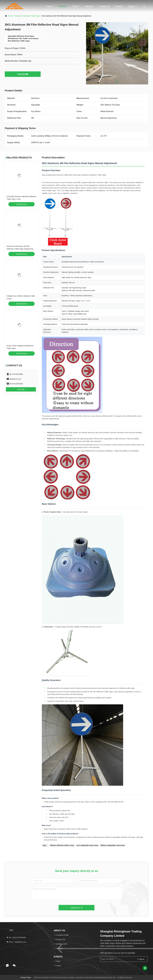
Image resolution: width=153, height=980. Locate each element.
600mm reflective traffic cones (62, 845)
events (119, 6)
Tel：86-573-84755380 (16, 938)
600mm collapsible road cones (113, 845)
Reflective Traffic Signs (31, 16)
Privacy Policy (26, 977)
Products (62, 6)
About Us (89, 6)
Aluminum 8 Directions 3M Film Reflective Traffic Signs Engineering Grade (20, 249)
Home (50, 6)
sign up (141, 959)
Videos (76, 6)
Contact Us (105, 6)
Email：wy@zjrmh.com (16, 942)
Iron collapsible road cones (87, 845)
